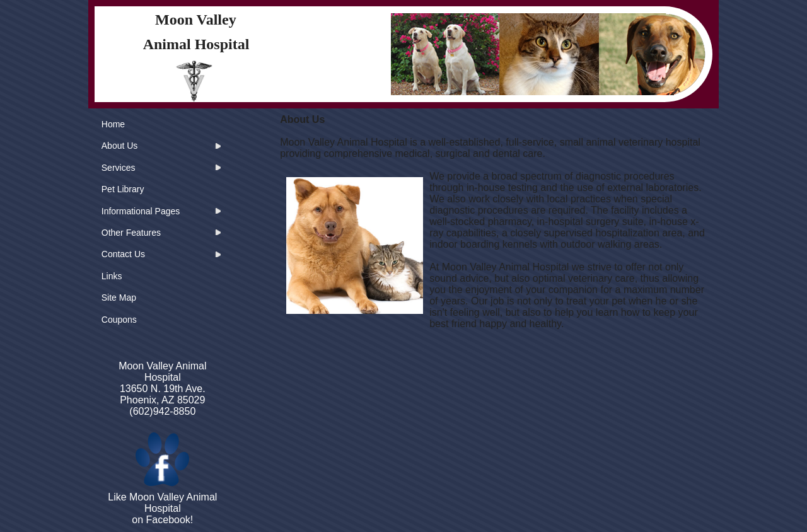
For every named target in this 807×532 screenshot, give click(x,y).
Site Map (119, 298)
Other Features (131, 233)
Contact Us (123, 254)
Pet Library (123, 189)
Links (112, 276)
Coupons (119, 320)
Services (119, 168)
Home (113, 124)
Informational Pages (141, 211)
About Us (120, 146)
